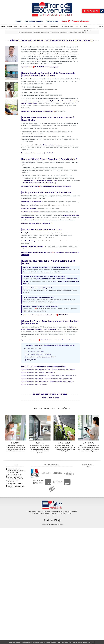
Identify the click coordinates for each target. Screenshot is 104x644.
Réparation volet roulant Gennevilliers (34, 411)
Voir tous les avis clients (50, 424)
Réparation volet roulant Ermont (32, 405)
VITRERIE (100, 26)
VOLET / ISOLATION (20, 26)
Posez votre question (28, 342)
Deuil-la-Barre (32, 130)
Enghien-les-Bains (56, 128)
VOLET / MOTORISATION (50, 26)
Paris (54, 308)
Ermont (23, 130)
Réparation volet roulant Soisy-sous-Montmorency (38, 399)
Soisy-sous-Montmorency (71, 128)
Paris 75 (25, 209)
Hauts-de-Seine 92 (35, 209)
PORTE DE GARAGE (67, 26)
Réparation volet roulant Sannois (63, 396)
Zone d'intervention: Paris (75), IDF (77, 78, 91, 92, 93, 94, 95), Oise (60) (17, 497)
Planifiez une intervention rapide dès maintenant (37, 138)
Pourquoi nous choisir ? (34, 21)
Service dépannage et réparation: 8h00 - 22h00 (15, 505)
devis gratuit (54, 93)
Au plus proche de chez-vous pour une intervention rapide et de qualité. (52, 538)
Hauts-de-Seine (63, 308)
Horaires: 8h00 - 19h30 (15, 501)
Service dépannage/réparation (75, 21)
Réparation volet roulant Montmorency (35, 408)
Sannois (57, 172)
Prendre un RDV (52, 21)
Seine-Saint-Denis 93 (49, 209)
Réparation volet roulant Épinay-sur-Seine (62, 402)
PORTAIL (78, 26)
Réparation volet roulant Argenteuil (62, 408)
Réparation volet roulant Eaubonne (33, 402)
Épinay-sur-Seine (48, 172)
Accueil (18, 21)
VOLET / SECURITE (35, 26)
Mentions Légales (59, 551)
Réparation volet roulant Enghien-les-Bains (36, 396)
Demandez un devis (28, 180)
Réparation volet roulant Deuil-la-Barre (58, 405)
